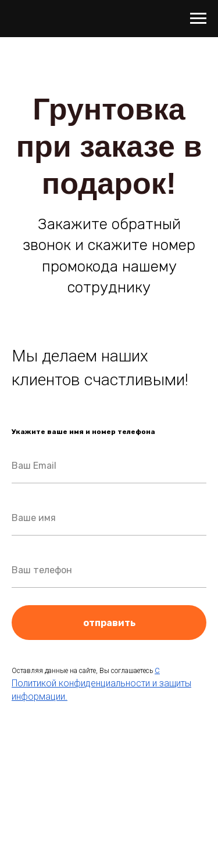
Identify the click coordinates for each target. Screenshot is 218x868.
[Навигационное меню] (198, 19)
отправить (145, 623)
